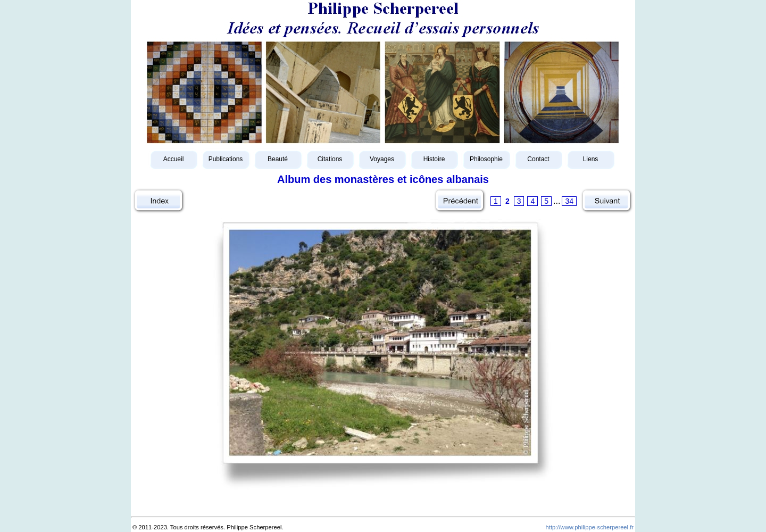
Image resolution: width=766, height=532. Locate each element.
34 (569, 201)
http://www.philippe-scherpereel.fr (590, 527)
